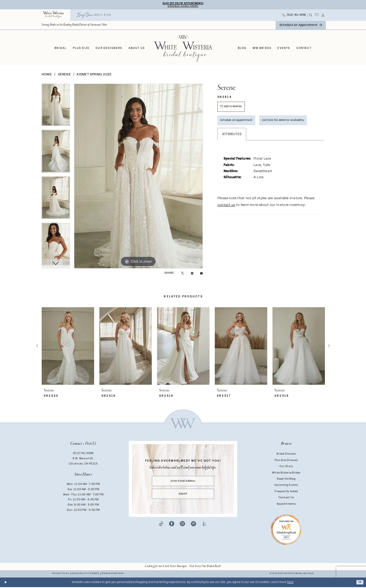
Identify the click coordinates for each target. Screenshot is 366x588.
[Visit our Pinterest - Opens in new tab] (193, 529)
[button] (323, 16)
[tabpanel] (56, 108)
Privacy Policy (61, 575)
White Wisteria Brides (286, 474)
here (290, 583)
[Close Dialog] (6, 583)
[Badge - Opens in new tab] (286, 530)
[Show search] (310, 16)
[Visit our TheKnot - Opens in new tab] (205, 529)
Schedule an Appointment (240, 125)
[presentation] (68, 347)
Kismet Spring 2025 (94, 75)
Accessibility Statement (86, 575)
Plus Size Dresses (286, 461)
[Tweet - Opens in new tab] (182, 274)
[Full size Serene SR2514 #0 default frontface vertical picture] (138, 177)
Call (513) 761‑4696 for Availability (246, 141)
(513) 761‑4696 (83, 454)
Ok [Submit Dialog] (359, 583)
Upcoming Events (286, 486)
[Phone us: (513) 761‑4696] (294, 16)
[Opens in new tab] (183, 567)
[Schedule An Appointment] (301, 26)
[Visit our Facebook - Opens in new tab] (172, 529)
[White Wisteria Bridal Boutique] (54, 16)
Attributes (232, 155)
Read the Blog (286, 480)
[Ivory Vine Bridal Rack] (94, 16)
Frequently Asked (286, 492)
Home (47, 75)
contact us (226, 226)
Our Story (286, 467)
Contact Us (286, 498)
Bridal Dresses (286, 455)
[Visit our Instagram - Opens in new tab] (182, 529)
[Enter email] (183, 483)
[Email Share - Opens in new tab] (201, 274)
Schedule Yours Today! (183, 7)
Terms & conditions (113, 575)
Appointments (286, 505)
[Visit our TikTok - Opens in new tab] (161, 529)
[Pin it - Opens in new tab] (192, 274)
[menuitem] (54, 16)
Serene (64, 75)
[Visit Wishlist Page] (317, 16)
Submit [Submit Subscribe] (183, 497)
